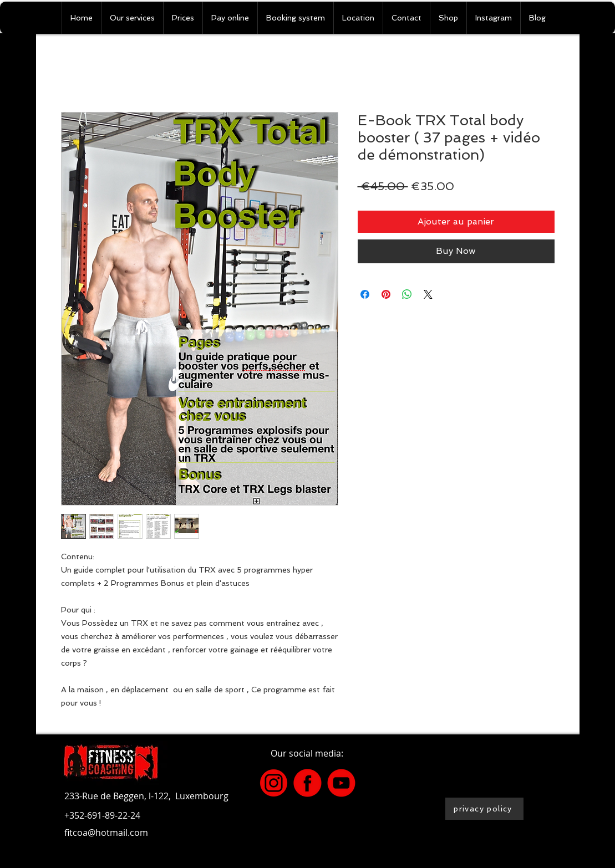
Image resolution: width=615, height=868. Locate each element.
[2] (341, 783)
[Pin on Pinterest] (386, 294)
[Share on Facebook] (365, 294)
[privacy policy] (484, 809)
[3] (274, 783)
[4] (307, 783)
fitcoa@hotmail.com (106, 833)
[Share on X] (428, 294)
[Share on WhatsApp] (407, 294)
